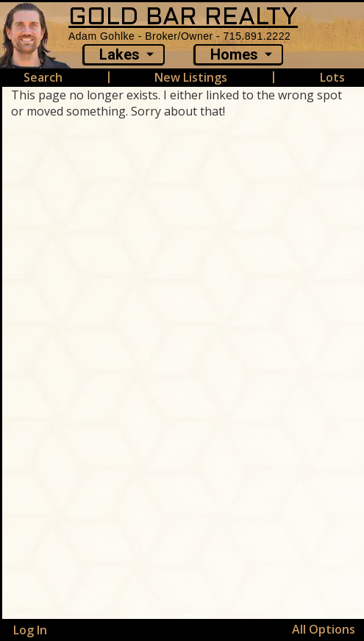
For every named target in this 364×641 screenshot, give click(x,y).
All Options (324, 629)
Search (43, 77)
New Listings (191, 77)
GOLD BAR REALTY (183, 18)
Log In (30, 630)
